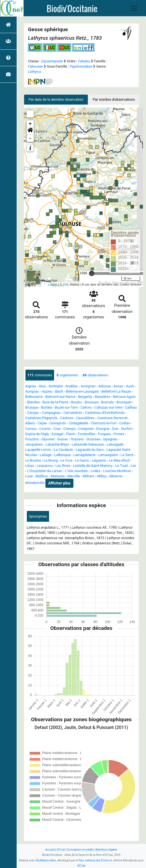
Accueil (50, 850)
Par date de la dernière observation (56, 99)
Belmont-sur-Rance (60, 397)
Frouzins (32, 439)
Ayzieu (47, 391)
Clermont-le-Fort (104, 423)
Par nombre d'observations (114, 99)
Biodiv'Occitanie (72, 8)
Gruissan (93, 439)
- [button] (30, 138)
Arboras (105, 386)
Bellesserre (34, 397)
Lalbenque (62, 455)
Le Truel (121, 466)
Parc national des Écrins (94, 860)
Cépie (42, 423)
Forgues (104, 434)
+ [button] (30, 124)
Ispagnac (110, 439)
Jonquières (34, 444)
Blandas (34, 402)
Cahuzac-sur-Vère (108, 407)
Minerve (116, 476)
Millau (102, 476)
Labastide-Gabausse (88, 444)
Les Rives (63, 466)
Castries (67, 418)
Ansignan (88, 386)
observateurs (95, 375)
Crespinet (86, 429)
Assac (118, 386)
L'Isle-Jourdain (77, 471)
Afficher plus (59, 483)
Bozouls (107, 402)
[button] (30, 131)
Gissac (63, 439)
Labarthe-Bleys (57, 444)
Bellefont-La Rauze (116, 391)
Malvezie (58, 476)
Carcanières (73, 413)
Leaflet (53, 284)
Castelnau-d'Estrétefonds (105, 413)
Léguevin (99, 460)
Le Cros (66, 460)
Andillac (72, 386)
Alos (42, 386)
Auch (130, 386)
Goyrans (77, 439)
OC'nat (61, 850)
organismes (67, 375)
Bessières (102, 397)
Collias (125, 423)
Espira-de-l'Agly (37, 434)
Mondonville (35, 483)
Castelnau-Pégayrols (41, 418)
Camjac (33, 413)
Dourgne (103, 429)
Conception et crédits (80, 850)
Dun (115, 429)
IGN (66, 284)
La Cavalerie (63, 450)
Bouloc (76, 402)
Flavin (71, 434)
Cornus (31, 429)
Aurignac (32, 391)
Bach (59, 391)
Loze (29, 476)
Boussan (92, 402)
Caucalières (85, 418)
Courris (45, 429)
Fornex (119, 434)
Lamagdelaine (84, 455)
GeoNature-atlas (46, 860)
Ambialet (56, 386)
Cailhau (131, 407)
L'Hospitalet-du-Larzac (45, 471)
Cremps (69, 429)
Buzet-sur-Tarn (66, 407)
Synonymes (38, 516)
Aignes (31, 386)
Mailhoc (42, 476)
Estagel (58, 434)
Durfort (127, 429)
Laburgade (115, 444)
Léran (30, 466)
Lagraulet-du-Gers (90, 450)
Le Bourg (51, 460)
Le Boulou (33, 460)
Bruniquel (124, 402)
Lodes (95, 471)
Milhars (88, 476)
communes (40, 375)
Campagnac (51, 413)
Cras (57, 429)
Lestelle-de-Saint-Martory (93, 466)
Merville (74, 476)
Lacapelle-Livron (38, 450)
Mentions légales (107, 850)
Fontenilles (87, 434)
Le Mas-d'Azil (119, 460)
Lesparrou (45, 466)
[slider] (92, 273)
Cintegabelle (79, 423)
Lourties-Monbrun (117, 471)
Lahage (46, 455)
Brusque (32, 407)
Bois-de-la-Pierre (56, 402)
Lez (133, 466)
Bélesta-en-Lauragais (82, 391)
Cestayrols (58, 423)
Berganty (85, 397)
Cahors (86, 407)
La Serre (127, 455)
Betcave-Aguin (124, 397)
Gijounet (48, 439)
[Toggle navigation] (134, 8)
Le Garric (82, 460)
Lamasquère (108, 455)
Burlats (47, 407)
